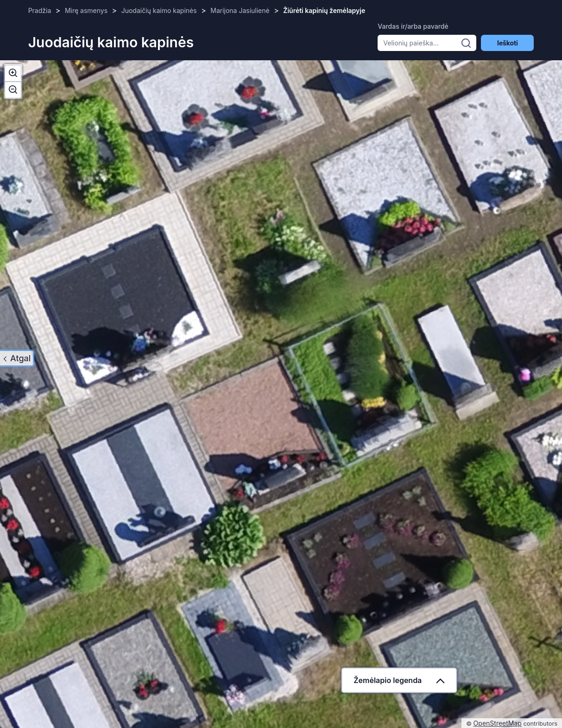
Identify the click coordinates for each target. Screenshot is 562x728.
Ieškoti (507, 43)
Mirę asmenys (86, 10)
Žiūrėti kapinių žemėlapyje (324, 10)
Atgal (20, 358)
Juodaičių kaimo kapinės (159, 10)
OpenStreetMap (498, 723)
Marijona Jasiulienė (240, 10)
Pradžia (40, 10)
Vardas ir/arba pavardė (413, 26)
